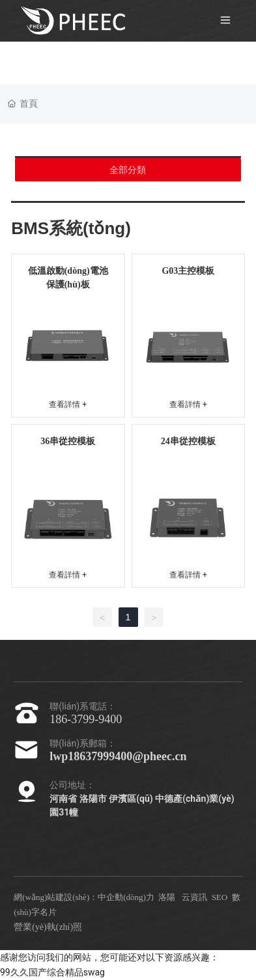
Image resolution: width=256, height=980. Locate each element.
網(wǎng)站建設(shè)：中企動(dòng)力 (84, 897)
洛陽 (167, 897)
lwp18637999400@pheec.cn (118, 756)
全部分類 (128, 170)
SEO (220, 897)
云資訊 (194, 897)
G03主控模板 (188, 271)
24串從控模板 (188, 441)
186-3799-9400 (86, 719)
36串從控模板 (68, 441)
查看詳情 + (68, 404)
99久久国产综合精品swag (52, 972)
